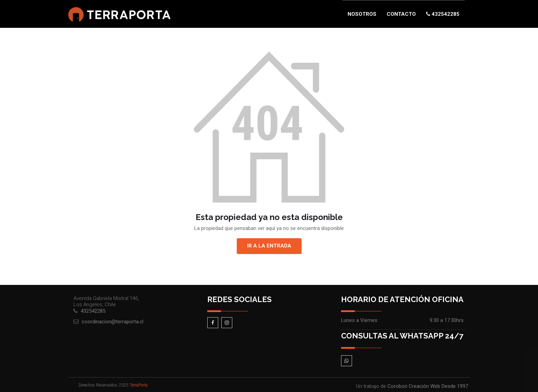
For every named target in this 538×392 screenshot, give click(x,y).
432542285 (443, 14)
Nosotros (362, 14)
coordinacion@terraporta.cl (113, 322)
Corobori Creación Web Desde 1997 (428, 386)
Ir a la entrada (269, 246)
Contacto (401, 14)
